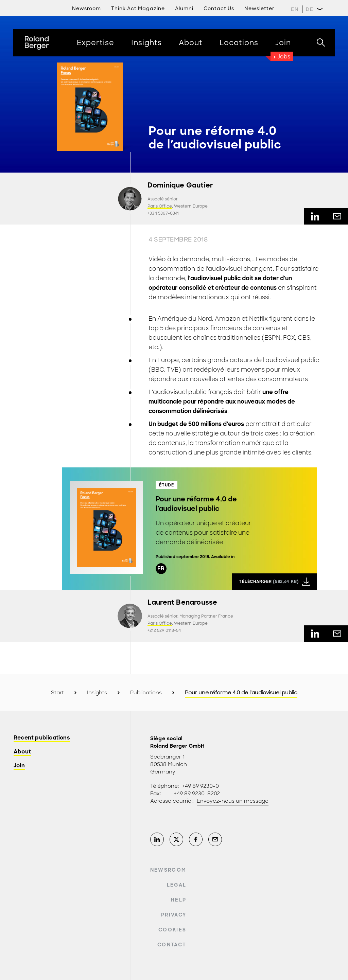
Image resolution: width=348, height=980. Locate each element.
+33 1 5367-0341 (163, 213)
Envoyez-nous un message (233, 801)
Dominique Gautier (180, 185)
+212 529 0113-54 (164, 630)
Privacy (174, 915)
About (22, 752)
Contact (172, 945)
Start (57, 693)
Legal (177, 885)
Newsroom (86, 8)
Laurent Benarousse (182, 602)
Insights (97, 693)
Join (19, 766)
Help (179, 900)
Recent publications (42, 738)
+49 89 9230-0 (201, 786)
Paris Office (160, 206)
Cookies (172, 930)
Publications (146, 693)
